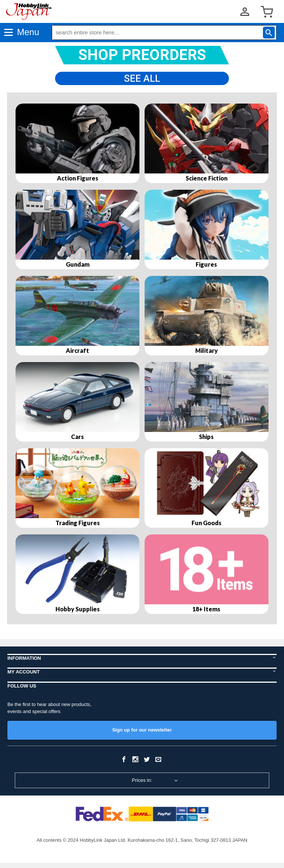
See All (142, 81)
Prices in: (142, 785)
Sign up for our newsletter (142, 735)
